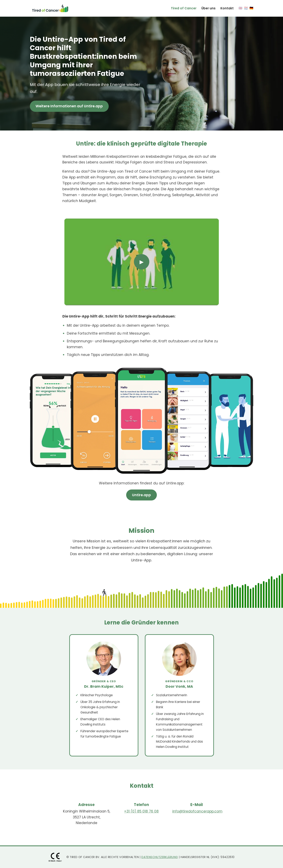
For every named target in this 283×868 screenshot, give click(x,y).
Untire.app (141, 495)
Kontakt (227, 8)
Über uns (208, 8)
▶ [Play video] (142, 262)
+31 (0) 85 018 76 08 (141, 811)
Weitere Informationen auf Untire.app (69, 106)
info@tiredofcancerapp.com (197, 811)
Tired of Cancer (184, 8)
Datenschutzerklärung (160, 857)
